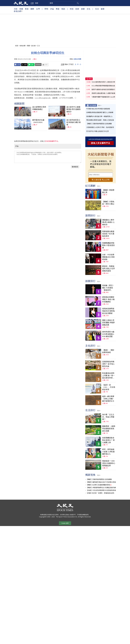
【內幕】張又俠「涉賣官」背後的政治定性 (100, 493)
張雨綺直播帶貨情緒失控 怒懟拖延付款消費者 (108, 311)
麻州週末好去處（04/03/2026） (38, 121)
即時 (46, 9)
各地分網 (18, 12)
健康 (103, 9)
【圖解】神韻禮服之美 (108, 191)
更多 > (100, 105)
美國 (21, 9)
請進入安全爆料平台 (101, 143)
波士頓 (33, 46)
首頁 (17, 46)
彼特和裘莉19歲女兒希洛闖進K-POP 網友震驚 (108, 334)
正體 (32, 3)
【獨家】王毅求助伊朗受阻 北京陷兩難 (99, 124)
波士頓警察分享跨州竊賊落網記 (39, 108)
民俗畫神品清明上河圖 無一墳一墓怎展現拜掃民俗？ (108, 376)
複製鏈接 (38, 64)
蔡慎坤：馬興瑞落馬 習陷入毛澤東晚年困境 (108, 269)
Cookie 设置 (65, 523)
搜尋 (77, 3)
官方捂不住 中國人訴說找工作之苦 (98, 131)
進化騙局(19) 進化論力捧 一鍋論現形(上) (99, 116)
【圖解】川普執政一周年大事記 (108, 203)
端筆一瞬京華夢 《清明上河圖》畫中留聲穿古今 (108, 399)
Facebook (17, 65)
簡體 (37, 3)
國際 (32, 9)
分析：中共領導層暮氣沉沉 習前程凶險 (108, 257)
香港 (27, 9)
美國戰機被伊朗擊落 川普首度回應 (108, 245)
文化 (88, 9)
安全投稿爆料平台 (52, 141)
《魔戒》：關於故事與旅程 (108, 351)
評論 (52, 9)
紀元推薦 (93, 105)
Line (31, 65)
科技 (72, 9)
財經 (77, 9)
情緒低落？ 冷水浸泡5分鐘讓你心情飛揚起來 (109, 463)
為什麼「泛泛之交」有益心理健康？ (108, 417)
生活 (97, 9)
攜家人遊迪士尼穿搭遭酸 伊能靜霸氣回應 (108, 323)
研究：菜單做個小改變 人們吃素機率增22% (108, 452)
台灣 (38, 9)
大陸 (16, 9)
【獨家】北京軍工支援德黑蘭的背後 (98, 485)
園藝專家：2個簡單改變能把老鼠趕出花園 (109, 429)
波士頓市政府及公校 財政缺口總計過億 (74, 122)
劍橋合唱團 (77, 59)
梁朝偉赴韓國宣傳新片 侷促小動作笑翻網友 (108, 299)
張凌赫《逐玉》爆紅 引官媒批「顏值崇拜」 (108, 288)
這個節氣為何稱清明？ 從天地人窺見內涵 (108, 364)
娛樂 (83, 9)
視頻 (63, 9)
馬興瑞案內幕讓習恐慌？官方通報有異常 (108, 234)
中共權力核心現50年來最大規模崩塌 (98, 109)
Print (45, 65)
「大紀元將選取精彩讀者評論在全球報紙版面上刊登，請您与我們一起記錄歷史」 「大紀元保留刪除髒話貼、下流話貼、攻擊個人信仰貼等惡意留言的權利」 (48, 157)
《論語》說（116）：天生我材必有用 (109, 387)
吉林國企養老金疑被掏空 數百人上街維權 (100, 112)
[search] (64, 3)
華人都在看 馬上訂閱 (101, 180)
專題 (58, 9)
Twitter (24, 65)
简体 (66, 64)
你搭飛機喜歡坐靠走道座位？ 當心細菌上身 (108, 440)
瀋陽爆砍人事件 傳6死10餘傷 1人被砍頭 (108, 222)
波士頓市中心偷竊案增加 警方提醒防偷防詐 (74, 109)
